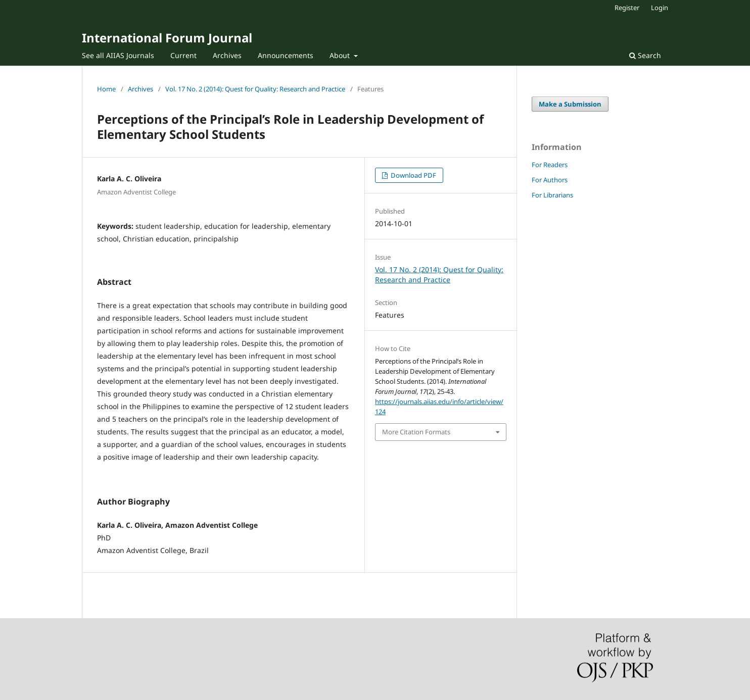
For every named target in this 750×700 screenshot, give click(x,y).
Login (660, 8)
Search (645, 55)
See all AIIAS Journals (118, 55)
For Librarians (552, 195)
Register (627, 8)
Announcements (286, 55)
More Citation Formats (416, 432)
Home (106, 89)
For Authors (550, 180)
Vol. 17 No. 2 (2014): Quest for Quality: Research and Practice (255, 89)
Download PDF (413, 175)
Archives (227, 55)
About (341, 55)
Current (183, 55)
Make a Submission (570, 104)
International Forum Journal (167, 38)
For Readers (550, 165)
